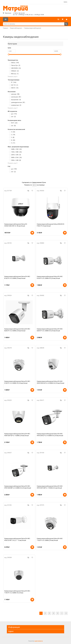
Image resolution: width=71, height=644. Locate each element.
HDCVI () (15, 88)
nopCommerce (39, 641)
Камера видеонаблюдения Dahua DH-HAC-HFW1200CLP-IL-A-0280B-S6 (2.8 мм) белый (50, 435)
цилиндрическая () (18, 102)
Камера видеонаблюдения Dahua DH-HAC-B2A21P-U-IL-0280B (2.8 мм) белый (17, 330)
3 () (13, 137)
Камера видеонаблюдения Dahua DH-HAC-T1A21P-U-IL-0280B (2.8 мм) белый (50, 539)
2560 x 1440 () (16, 160)
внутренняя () (16, 100)
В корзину (32, 233)
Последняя (66, 613)
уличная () (15, 94)
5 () (13, 143)
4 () (13, 132)
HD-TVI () (15, 85)
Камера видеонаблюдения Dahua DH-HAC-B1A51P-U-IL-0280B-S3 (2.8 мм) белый (50, 277)
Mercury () (15, 74)
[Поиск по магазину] (34, 24)
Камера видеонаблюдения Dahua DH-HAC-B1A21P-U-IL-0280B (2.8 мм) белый (17, 277)
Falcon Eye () (16, 65)
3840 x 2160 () (16, 157)
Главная (5, 28)
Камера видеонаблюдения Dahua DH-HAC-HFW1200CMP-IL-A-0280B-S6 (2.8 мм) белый (18, 487)
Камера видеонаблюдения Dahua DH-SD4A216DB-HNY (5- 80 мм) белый (16, 225)
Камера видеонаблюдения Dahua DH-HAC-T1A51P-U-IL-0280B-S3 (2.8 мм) (17, 592)
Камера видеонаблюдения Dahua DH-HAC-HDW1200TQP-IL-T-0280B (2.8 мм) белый (17, 435)
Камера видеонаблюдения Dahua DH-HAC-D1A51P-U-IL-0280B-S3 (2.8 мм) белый (17, 382)
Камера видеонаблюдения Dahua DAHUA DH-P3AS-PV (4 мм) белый (51, 225)
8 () (13, 140)
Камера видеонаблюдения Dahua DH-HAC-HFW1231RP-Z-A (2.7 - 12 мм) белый (17, 539)
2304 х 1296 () (16, 155)
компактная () (16, 105)
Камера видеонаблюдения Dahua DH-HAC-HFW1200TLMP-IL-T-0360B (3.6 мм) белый (50, 487)
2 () (13, 135)
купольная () (16, 97)
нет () (13, 117)
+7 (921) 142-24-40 (19, 13)
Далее (62, 613)
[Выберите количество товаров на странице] (34, 185)
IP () (14, 82)
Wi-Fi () (14, 123)
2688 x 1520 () (16, 149)
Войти (65, 2)
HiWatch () (15, 71)
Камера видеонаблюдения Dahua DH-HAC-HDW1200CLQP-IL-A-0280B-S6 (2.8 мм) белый (51, 382)
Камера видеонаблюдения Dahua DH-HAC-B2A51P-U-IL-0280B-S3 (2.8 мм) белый (50, 330)
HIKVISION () (16, 68)
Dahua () (15, 63)
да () (14, 114)
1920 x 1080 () (16, 152)
